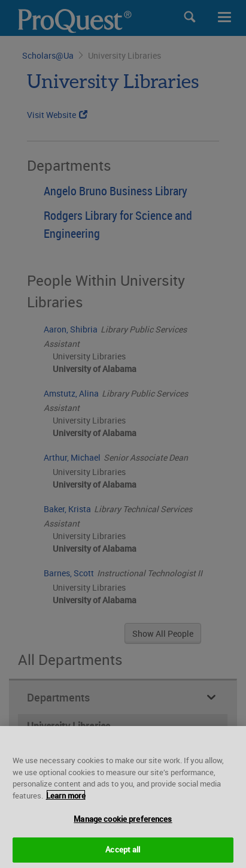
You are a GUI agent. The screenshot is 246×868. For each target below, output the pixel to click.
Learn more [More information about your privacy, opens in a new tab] (66, 819)
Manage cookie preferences (123, 843)
